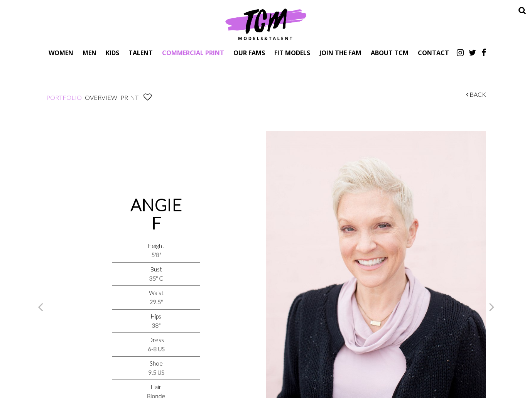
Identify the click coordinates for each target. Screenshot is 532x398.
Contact (433, 53)
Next (492, 307)
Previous (41, 307)
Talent (141, 53)
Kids (112, 53)
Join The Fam (340, 53)
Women (61, 53)
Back (476, 94)
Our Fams (249, 53)
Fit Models (292, 53)
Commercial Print (193, 53)
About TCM (390, 53)
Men (90, 53)
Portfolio (64, 97)
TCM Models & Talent (266, 24)
